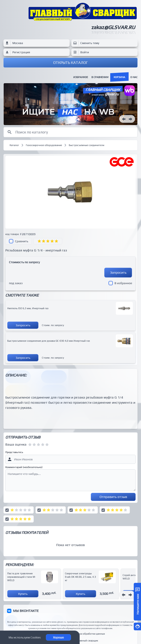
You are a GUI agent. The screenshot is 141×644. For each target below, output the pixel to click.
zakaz (113, 27)
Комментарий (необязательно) (24, 467)
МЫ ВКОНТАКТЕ (26, 611)
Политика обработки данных (88, 634)
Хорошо (58, 637)
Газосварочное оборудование (44, 145)
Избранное (81, 77)
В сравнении (100, 77)
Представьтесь (14, 452)
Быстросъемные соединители (87, 145)
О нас (134, 77)
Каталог (14, 145)
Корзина (119, 77)
